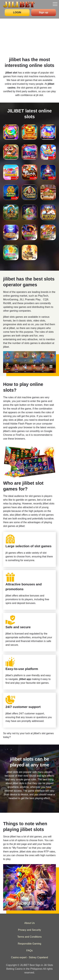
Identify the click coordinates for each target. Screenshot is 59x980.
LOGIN (17, 12)
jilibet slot (11, 73)
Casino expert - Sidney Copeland (29, 957)
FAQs (29, 951)
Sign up (44, 12)
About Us (30, 923)
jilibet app (25, 679)
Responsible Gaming (29, 944)
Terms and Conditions (29, 937)
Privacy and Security (30, 930)
